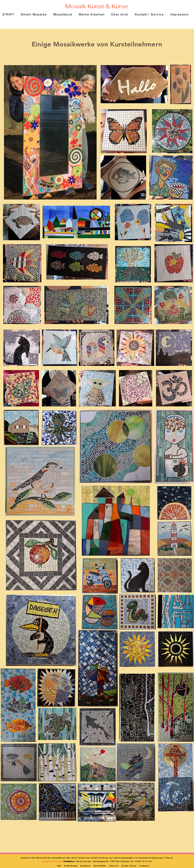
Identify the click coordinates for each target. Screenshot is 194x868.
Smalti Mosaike (71, 866)
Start (59, 866)
